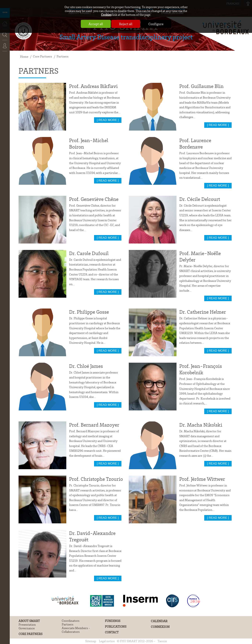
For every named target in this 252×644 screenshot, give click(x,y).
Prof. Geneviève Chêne (94, 199)
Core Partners (42, 56)
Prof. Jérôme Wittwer (202, 479)
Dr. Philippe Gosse (89, 312)
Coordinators (71, 621)
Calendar (159, 621)
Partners (63, 56)
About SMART (29, 621)
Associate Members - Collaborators (76, 630)
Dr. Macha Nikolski (201, 425)
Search (4, 46)
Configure (156, 24)
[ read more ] (108, 120)
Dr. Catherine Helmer (203, 312)
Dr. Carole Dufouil (89, 253)
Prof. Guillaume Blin (201, 86)
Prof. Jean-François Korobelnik (201, 369)
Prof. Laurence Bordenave (195, 143)
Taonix (162, 641)
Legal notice (107, 641)
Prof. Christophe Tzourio (96, 479)
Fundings (113, 621)
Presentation (27, 625)
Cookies (106, 15)
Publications (116, 626)
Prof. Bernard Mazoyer (94, 425)
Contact (112, 632)
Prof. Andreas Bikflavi (93, 86)
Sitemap (91, 641)
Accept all (96, 24)
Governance (27, 628)
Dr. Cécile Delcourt (200, 199)
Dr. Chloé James (86, 366)
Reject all (126, 24)
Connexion (5, 48)
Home (24, 56)
